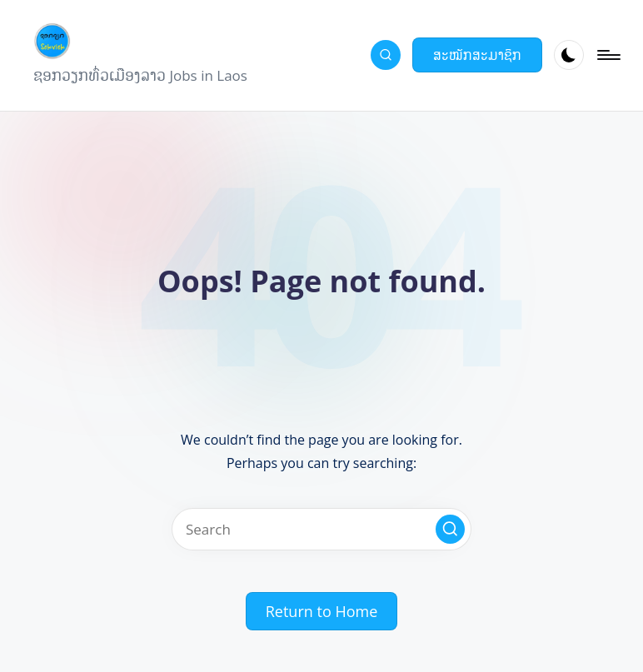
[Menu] (608, 55)
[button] (477, 55)
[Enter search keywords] (321, 529)
